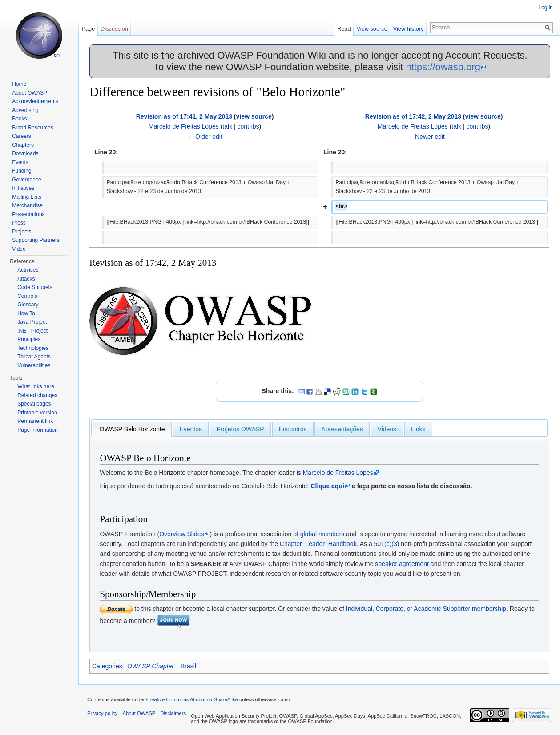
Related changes (37, 395)
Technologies (33, 348)
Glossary (28, 305)
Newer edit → (434, 137)
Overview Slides (181, 534)
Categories (107, 666)
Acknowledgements (35, 101)
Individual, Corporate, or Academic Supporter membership (426, 609)
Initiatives (23, 188)
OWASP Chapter (151, 666)
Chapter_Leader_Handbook (318, 544)
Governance (26, 180)
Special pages (34, 404)
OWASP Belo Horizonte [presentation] (132, 429)
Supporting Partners (36, 240)
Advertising (25, 110)
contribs (248, 126)
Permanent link (35, 421)
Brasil (188, 666)
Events (20, 162)
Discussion (114, 29)
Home (19, 84)
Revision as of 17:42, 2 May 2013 (413, 116)
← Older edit (205, 137)
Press (19, 223)
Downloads (25, 153)
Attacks (26, 279)
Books (19, 119)
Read (344, 29)
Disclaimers (173, 713)
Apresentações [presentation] (342, 429)
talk (227, 126)
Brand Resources (33, 128)
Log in (546, 8)
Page (88, 29)
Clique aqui (327, 486)
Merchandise (27, 205)
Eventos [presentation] (191, 429)
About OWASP (30, 93)
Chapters (23, 145)
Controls (27, 296)
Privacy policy (102, 713)
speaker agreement (402, 564)
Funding (22, 171)
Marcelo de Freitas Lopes (184, 126)
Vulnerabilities (34, 365)
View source (372, 29)
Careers (22, 136)
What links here (36, 386)
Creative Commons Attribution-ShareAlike (192, 699)
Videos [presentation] (387, 429)
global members (322, 534)
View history (409, 29)
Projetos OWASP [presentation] (240, 429)
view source (254, 116)
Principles (29, 339)
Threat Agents (34, 357)
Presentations (28, 214)
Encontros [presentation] (293, 429)
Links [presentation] (418, 429)
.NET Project (32, 331)
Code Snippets (35, 287)
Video (19, 249)
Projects (22, 232)
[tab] (132, 429)
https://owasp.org (443, 67)
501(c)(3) (387, 544)
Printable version (37, 413)
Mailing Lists (27, 197)
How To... (28, 313)
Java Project (32, 322)
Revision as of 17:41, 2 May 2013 (184, 116)
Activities (28, 270)
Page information (38, 430)
